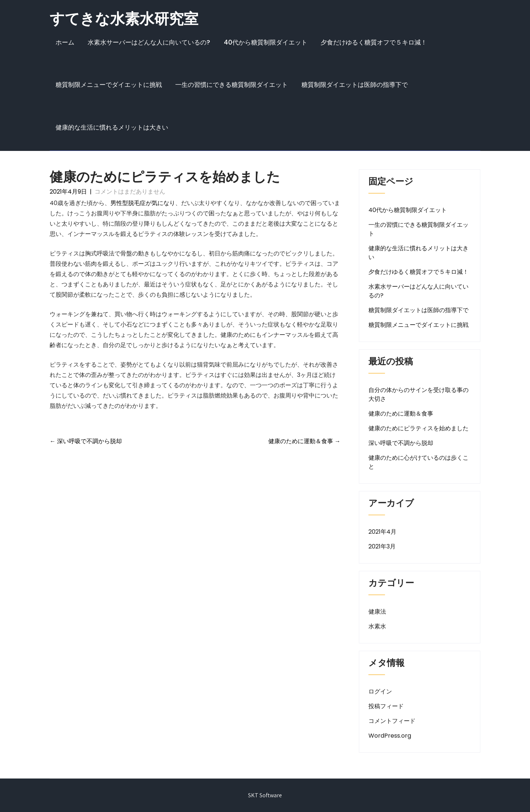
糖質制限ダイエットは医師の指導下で (355, 85)
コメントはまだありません (130, 192)
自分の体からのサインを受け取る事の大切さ (418, 394)
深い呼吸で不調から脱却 (86, 441)
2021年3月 (382, 546)
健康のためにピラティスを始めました (418, 428)
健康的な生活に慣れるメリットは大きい (112, 127)
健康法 (377, 612)
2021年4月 (382, 532)
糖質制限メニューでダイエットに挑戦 (109, 85)
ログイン (380, 691)
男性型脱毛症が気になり (143, 203)
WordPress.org (390, 736)
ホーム (65, 42)
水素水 (377, 626)
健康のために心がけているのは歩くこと (418, 462)
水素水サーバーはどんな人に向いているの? (149, 42)
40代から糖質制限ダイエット (266, 42)
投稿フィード (386, 706)
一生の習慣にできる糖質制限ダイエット (232, 85)
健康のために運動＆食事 (304, 441)
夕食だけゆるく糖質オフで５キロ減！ (374, 42)
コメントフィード (392, 721)
